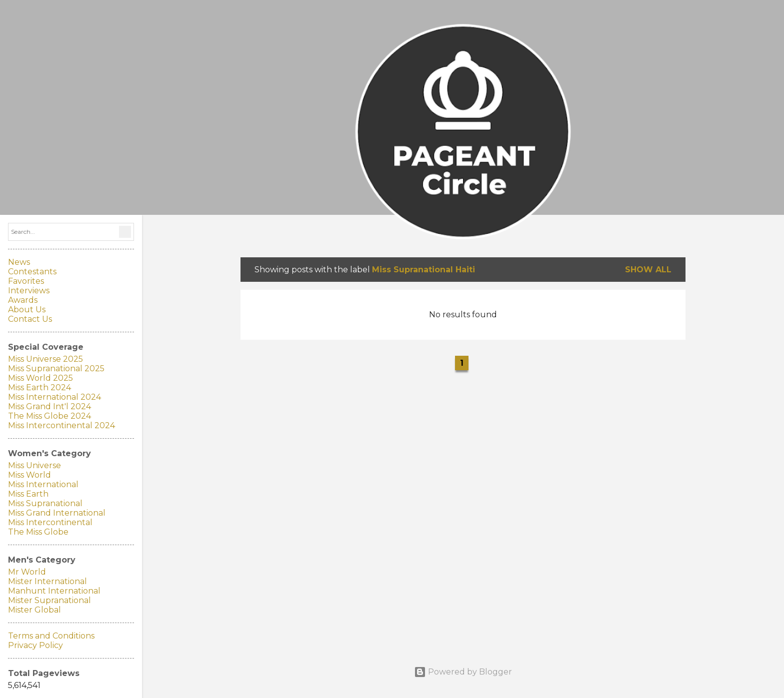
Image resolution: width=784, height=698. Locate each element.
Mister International (47, 581)
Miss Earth (28, 494)
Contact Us (30, 319)
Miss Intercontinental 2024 (61, 425)
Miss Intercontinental (50, 522)
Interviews (29, 291)
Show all (648, 270)
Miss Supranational (45, 503)
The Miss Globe (38, 532)
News (19, 262)
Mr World (27, 572)
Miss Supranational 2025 (56, 368)
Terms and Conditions (51, 636)
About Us (27, 310)
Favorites (26, 281)
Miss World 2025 (40, 378)
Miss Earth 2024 (39, 387)
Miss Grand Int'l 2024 (49, 406)
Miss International (43, 484)
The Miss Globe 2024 (49, 416)
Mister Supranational (49, 600)
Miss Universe (34, 465)
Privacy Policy (35, 645)
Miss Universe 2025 (45, 359)
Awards (23, 300)
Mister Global (34, 610)
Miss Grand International (57, 513)
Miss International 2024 (54, 397)
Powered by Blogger (463, 672)
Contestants (32, 272)
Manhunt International (54, 591)
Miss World (29, 475)
